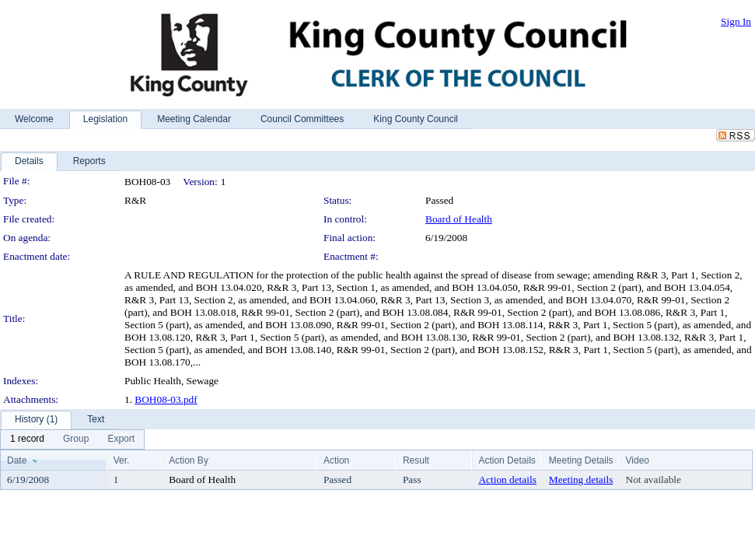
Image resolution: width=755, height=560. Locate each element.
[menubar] (72, 439)
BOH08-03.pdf (166, 399)
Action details (507, 479)
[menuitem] (27, 439)
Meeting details (581, 479)
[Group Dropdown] (76, 439)
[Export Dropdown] (121, 439)
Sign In (736, 21)
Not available (654, 479)
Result (416, 460)
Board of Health (459, 219)
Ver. (122, 460)
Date (17, 460)
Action (336, 460)
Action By (189, 460)
